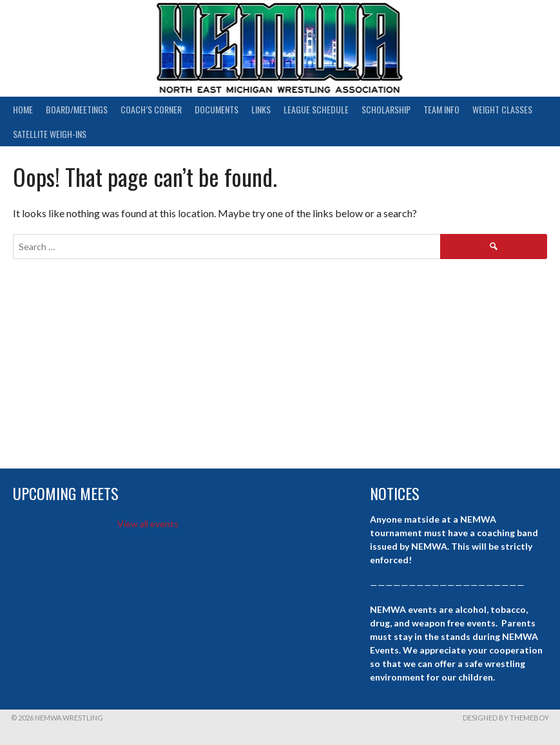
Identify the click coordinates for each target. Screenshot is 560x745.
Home (23, 109)
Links (261, 109)
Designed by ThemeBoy (506, 718)
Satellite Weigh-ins (50, 134)
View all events (148, 524)
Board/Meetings (77, 109)
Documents (217, 109)
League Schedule (316, 109)
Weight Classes (502, 109)
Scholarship (386, 109)
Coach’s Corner (151, 109)
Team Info (441, 109)
